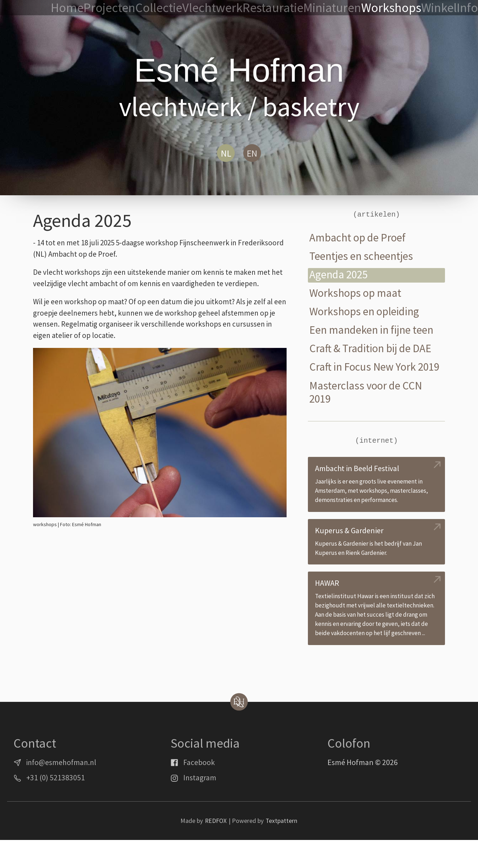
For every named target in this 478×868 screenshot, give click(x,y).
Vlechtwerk (266, 8)
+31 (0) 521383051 (56, 806)
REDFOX (216, 849)
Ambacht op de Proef (359, 238)
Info (467, 8)
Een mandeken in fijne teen (374, 331)
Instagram (200, 806)
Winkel (440, 8)
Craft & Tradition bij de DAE (373, 349)
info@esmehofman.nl (63, 791)
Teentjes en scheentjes (363, 256)
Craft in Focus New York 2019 (365, 375)
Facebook (199, 791)
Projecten (185, 8)
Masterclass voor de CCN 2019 (368, 407)
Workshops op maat (357, 293)
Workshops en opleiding (367, 312)
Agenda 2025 (340, 275)
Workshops (402, 8)
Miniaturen (357, 8)
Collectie (224, 8)
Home (151, 8)
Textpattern (282, 849)
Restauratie (312, 8)
